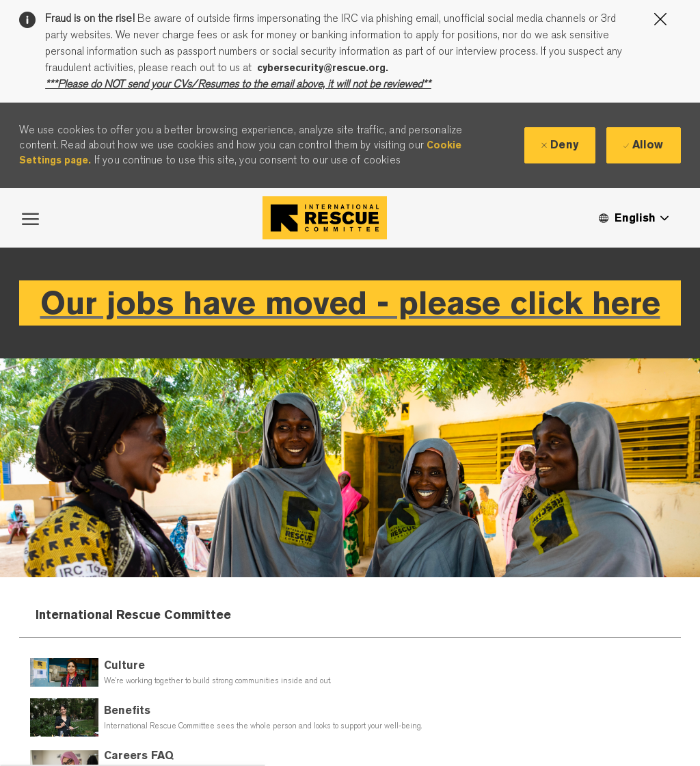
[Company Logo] (325, 218)
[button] (633, 218)
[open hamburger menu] (30, 217)
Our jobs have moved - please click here (350, 303)
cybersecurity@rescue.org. (323, 68)
